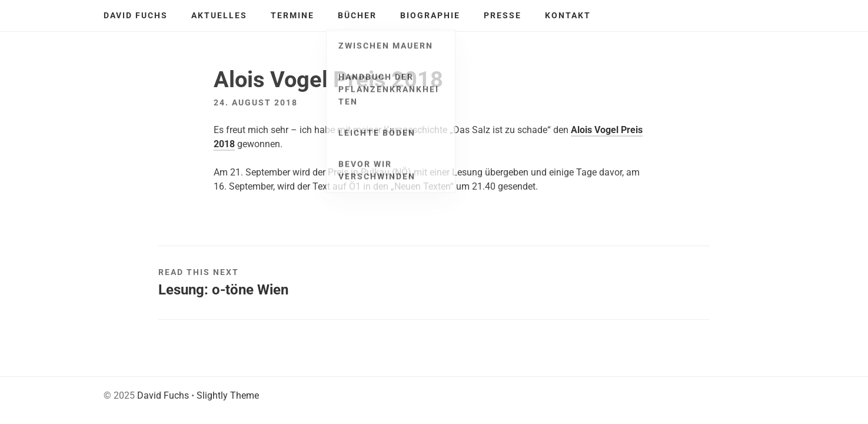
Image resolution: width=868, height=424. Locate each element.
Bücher (357, 15)
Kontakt (568, 15)
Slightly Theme (228, 395)
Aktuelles (219, 15)
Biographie (430, 15)
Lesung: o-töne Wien (223, 290)
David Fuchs (136, 15)
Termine (292, 15)
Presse (503, 15)
